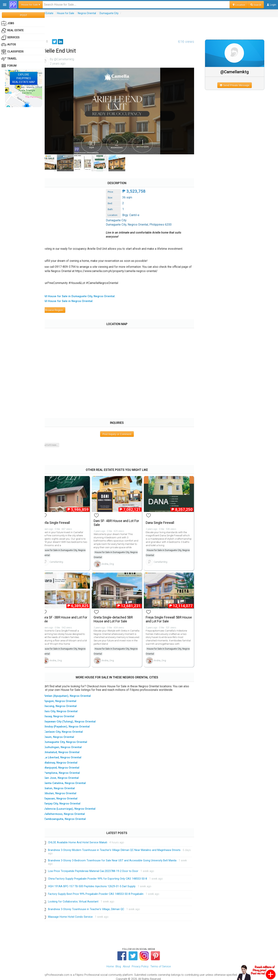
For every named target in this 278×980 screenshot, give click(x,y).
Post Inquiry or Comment (121, 433)
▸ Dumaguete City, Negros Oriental (71, 739)
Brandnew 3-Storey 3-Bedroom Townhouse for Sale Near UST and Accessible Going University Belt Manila (119, 858)
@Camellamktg (237, 72)
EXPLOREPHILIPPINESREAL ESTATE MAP (24, 78)
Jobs (8, 23)
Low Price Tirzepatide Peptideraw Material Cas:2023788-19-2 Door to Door (100, 868)
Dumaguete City (116, 13)
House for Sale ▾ (31, 5)
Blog (118, 964)
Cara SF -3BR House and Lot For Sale (69, 616)
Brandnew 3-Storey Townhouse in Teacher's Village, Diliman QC (93, 906)
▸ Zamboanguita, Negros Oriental (71, 816)
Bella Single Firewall (63, 521)
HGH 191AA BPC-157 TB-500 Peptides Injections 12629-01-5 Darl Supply (99, 883)
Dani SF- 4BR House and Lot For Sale (119, 521)
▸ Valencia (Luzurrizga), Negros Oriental (75, 806)
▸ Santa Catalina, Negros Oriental (71, 780)
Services (10, 38)
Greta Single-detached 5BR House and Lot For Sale (119, 616)
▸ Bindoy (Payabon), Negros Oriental (73, 724)
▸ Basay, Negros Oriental (65, 713)
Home (110, 964)
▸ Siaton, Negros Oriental (65, 785)
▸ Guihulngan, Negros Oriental (69, 744)
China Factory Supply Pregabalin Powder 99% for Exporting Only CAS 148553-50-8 (104, 876)
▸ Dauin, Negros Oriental (65, 734)
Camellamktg (63, 560)
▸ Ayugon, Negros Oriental (66, 698)
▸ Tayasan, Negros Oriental (66, 795)
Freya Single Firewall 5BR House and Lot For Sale (167, 616)
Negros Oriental (94, 13)
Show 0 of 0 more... (56, 444)
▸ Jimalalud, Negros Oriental (67, 749)
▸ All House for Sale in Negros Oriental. (74, 300)
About (126, 964)
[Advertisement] (161, 25)
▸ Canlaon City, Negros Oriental (69, 729)
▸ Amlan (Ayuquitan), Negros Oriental (73, 693)
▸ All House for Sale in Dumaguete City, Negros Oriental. (85, 295)
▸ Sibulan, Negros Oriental (66, 790)
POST (23, 15)
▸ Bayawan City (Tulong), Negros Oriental (76, 718)
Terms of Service (160, 964)
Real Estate (54, 13)
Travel (9, 59)
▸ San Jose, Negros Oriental (67, 775)
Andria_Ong (113, 562)
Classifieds (12, 52)
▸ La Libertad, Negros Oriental (68, 754)
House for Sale (72, 13)
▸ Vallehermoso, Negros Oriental (70, 811)
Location (239, 5)
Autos (9, 45)
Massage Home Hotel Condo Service (77, 914)
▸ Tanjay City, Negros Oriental (68, 801)
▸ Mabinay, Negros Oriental (66, 759)
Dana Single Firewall (164, 521)
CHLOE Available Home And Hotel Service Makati (84, 840)
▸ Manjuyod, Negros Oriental (67, 765)
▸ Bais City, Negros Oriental (67, 708)
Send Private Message (237, 85)
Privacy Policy (140, 964)
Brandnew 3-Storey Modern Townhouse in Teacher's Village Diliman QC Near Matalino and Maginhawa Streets (121, 847)
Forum (9, 66)
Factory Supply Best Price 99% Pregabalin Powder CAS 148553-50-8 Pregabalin (103, 891)
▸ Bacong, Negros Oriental (66, 703)
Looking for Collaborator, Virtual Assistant (80, 898)
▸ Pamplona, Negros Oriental (68, 770)
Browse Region (59, 309)
